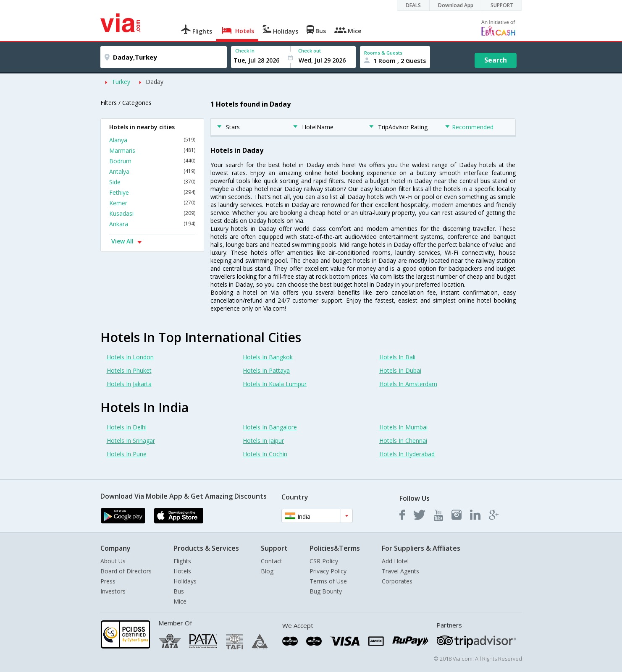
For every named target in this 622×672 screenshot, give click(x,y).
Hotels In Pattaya (266, 370)
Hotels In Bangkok (268, 357)
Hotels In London (130, 357)
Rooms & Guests (383, 53)
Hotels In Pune (127, 454)
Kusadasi (152, 213)
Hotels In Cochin (265, 454)
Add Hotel (395, 561)
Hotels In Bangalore (270, 427)
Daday (155, 82)
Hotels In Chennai (403, 441)
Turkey (121, 82)
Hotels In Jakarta (129, 384)
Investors (113, 591)
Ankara (152, 224)
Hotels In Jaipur (263, 441)
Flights (182, 561)
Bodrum (152, 161)
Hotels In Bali (397, 357)
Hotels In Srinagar (131, 441)
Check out (310, 51)
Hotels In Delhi (127, 427)
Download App (456, 5)
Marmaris (152, 150)
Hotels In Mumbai (403, 427)
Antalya (152, 171)
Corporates (397, 581)
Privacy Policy (328, 571)
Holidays (185, 581)
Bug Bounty (326, 591)
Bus (179, 591)
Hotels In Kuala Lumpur (275, 384)
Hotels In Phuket (129, 370)
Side (152, 182)
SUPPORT (502, 5)
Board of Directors (126, 571)
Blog (267, 571)
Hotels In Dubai (400, 370)
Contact (272, 561)
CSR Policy (324, 561)
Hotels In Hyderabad (407, 454)
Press (108, 581)
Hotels (182, 571)
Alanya (152, 140)
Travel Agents (400, 571)
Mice (180, 601)
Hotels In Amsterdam (408, 384)
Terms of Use (328, 581)
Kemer (152, 203)
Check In (245, 51)
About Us (113, 561)
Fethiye (152, 192)
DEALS (413, 5)
